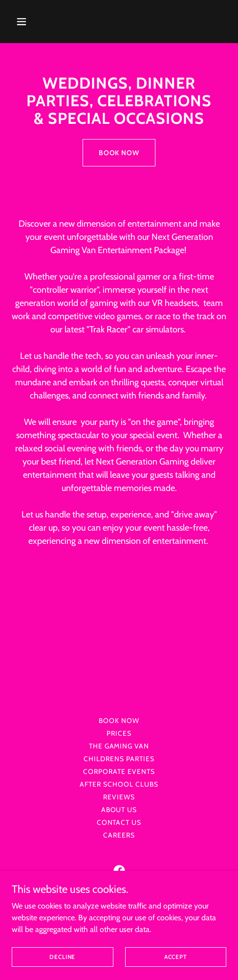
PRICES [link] (119, 733)
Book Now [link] (119, 721)
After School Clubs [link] (119, 784)
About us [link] (119, 810)
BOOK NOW (119, 153)
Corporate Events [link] (119, 771)
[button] (36, 22)
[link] (119, 871)
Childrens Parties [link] (119, 759)
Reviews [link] (119, 797)
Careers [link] (119, 835)
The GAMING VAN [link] (119, 746)
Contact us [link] (119, 822)
